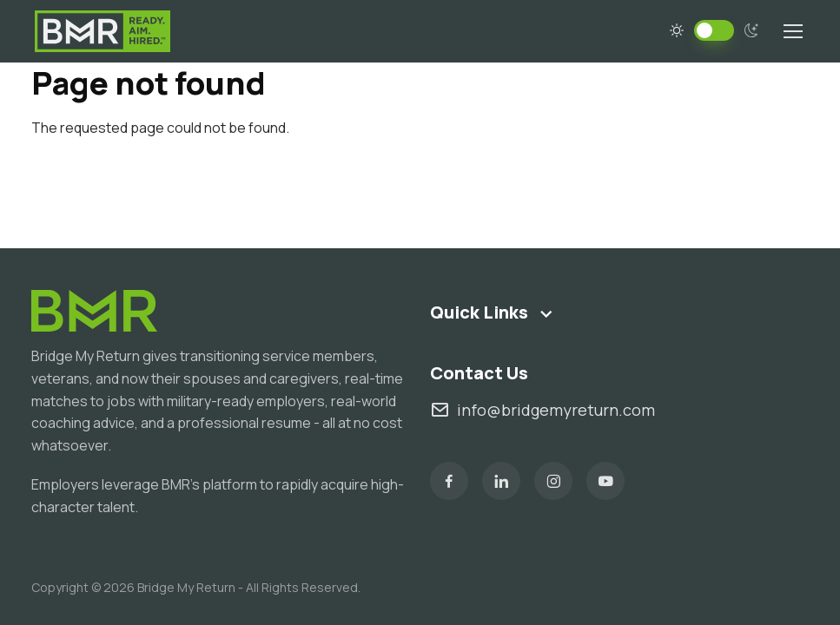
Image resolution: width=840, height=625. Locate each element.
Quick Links (479, 312)
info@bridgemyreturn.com (542, 410)
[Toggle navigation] (792, 31)
